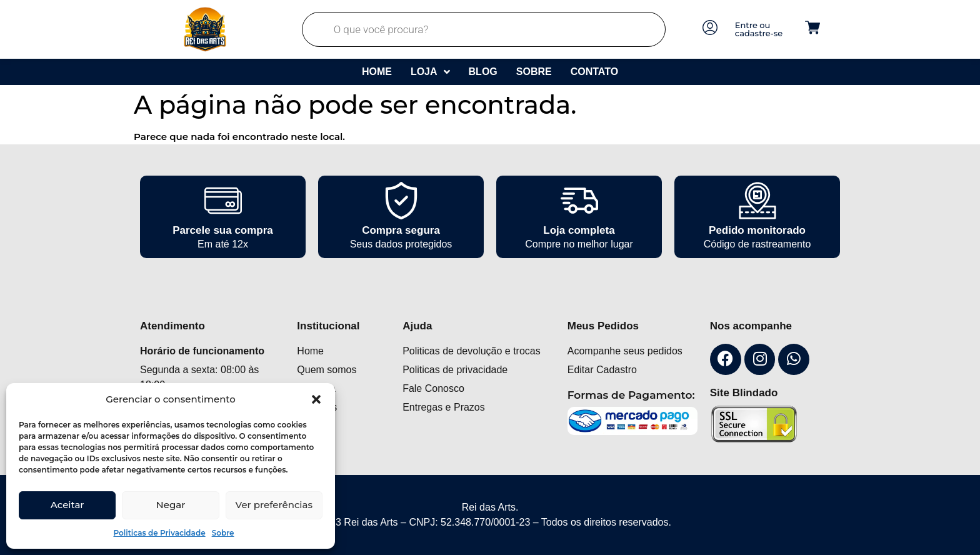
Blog (483, 72)
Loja (430, 72)
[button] (316, 399)
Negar (171, 505)
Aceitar (67, 505)
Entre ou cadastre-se (759, 29)
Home (377, 72)
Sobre (223, 533)
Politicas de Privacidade (159, 533)
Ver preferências (274, 505)
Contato (594, 72)
